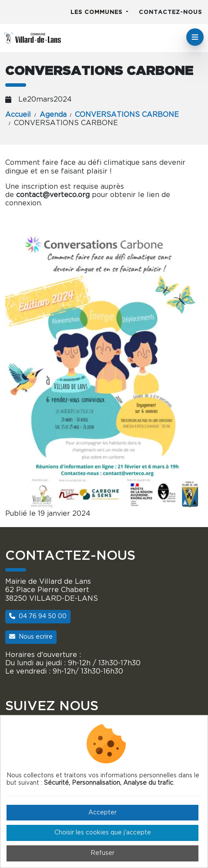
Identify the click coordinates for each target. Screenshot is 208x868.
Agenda (53, 115)
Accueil (18, 115)
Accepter (102, 813)
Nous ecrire (31, 637)
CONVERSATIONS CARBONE (127, 115)
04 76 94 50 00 (38, 616)
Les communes (97, 12)
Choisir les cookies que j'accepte (103, 833)
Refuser (102, 853)
